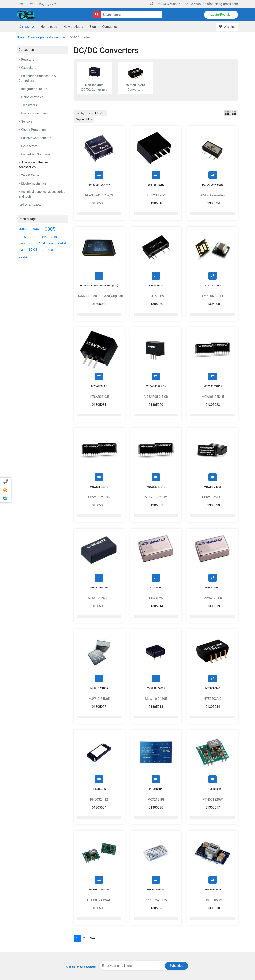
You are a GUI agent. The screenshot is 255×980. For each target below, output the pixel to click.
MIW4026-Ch (213, 538)
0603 (36, 229)
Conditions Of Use (103, 939)
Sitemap (97, 957)
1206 (22, 237)
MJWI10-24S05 (156, 628)
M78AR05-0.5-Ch (156, 356)
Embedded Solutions (35, 154)
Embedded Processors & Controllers (37, 78)
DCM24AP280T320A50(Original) (99, 265)
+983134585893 (193, 4)
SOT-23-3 (47, 250)
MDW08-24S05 (213, 447)
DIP (51, 243)
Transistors (29, 105)
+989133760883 (164, 4)
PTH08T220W (213, 719)
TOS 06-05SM (213, 810)
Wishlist (198, 945)
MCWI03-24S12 (99, 447)
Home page (49, 27)
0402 (23, 229)
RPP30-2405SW (156, 810)
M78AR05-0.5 (99, 356)
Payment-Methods (103, 927)
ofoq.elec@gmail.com (223, 4)
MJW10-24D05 (99, 628)
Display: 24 (83, 119)
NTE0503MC (213, 628)
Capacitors (28, 68)
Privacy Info (99, 933)
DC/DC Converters (213, 175)
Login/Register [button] (220, 14)
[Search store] (97, 15)
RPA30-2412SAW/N (99, 175)
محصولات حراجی (30, 204)
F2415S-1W (156, 265)
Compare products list (156, 945)
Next (93, 858)
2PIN (44, 237)
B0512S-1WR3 (156, 175)
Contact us (110, 27)
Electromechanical (34, 184)
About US (98, 945)
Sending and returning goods (210, 951)
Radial (62, 244)
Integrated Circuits (34, 89)
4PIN (22, 243)
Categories (27, 26)
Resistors (27, 60)
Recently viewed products (158, 939)
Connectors (29, 146)
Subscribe (176, 886)
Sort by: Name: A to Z (89, 113)
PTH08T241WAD (99, 810)
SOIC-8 (33, 250)
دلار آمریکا (46, 4)
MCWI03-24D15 (213, 356)
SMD (22, 250)
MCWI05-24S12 (156, 447)
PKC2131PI (156, 719)
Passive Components (36, 138)
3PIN (54, 237)
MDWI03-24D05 (99, 538)
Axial (42, 244)
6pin (32, 243)
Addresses (200, 939)
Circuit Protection (33, 130)
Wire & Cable (30, 175)
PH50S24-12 (99, 719)
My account (200, 927)
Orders (198, 933)
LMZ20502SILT (213, 265)
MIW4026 (156, 538)
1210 (33, 237)
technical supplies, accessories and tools (42, 194)
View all (24, 257)
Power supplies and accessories (47, 37)
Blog (93, 27)
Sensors (26, 122)
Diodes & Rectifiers (34, 113)
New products (73, 27)
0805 (50, 229)
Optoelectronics (32, 97)
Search (147, 927)
